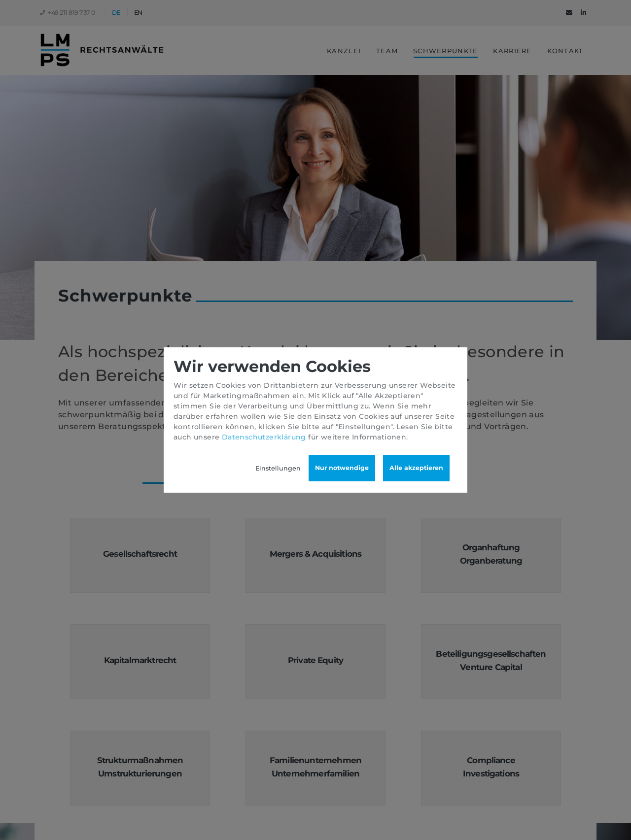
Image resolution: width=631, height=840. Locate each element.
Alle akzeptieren (416, 468)
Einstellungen (278, 468)
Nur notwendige (342, 468)
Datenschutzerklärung (264, 437)
